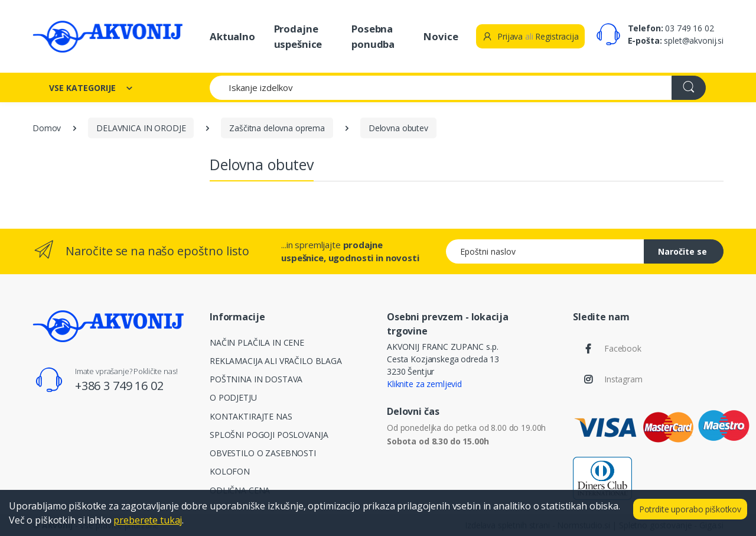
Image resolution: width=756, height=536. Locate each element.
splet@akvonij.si (694, 40)
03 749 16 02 (689, 28)
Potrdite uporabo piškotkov (690, 509)
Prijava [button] (502, 36)
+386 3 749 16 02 (119, 386)
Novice (441, 36)
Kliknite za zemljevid (424, 384)
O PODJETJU (233, 397)
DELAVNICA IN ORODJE (141, 128)
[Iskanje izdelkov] (441, 88)
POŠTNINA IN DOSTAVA (256, 379)
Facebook (623, 348)
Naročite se (682, 251)
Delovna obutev (398, 128)
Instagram (623, 379)
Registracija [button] (557, 36)
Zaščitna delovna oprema (277, 128)
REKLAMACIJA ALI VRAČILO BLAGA (276, 361)
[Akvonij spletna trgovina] (107, 36)
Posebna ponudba (373, 36)
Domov (47, 128)
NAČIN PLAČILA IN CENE (257, 342)
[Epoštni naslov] (545, 251)
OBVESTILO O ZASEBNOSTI (263, 453)
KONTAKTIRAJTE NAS (251, 416)
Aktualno (232, 36)
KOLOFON (230, 471)
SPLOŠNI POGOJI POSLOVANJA (269, 435)
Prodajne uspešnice (298, 36)
